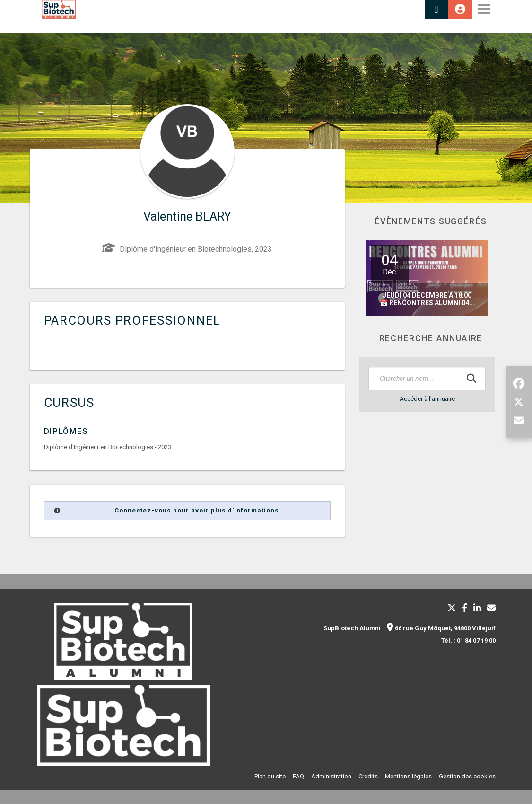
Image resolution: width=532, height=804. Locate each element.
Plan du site (270, 776)
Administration (331, 776)
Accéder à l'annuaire (427, 399)
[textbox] (427, 379)
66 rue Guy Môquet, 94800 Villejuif (441, 628)
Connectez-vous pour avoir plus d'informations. (198, 510)
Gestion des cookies (467, 776)
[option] (427, 278)
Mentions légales (408, 776)
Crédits (368, 776)
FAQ (298, 776)
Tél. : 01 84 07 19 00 (468, 641)
